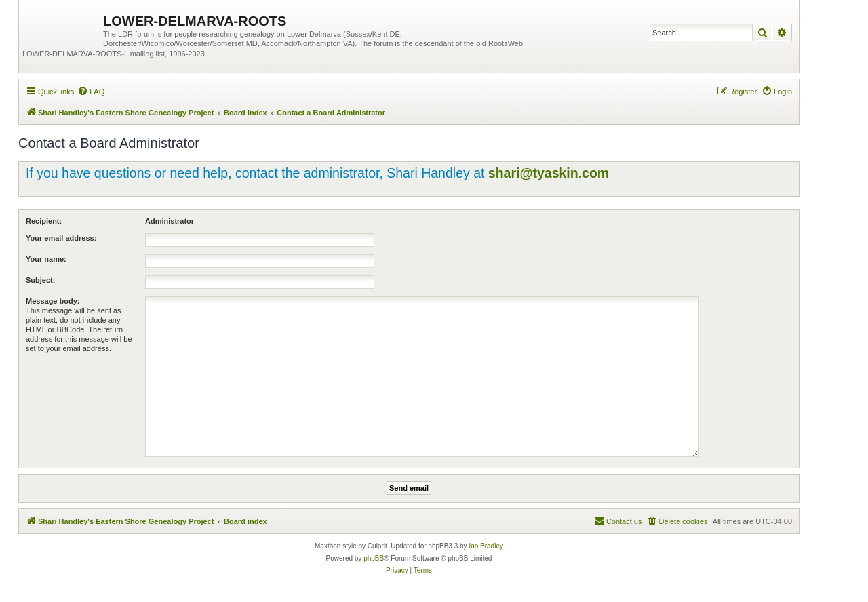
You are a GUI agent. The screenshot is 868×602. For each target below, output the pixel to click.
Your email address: (61, 238)
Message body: (53, 301)
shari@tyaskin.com (549, 173)
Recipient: (44, 221)
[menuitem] (91, 92)
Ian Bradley (486, 546)
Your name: (46, 259)
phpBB (374, 558)
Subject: (40, 280)
